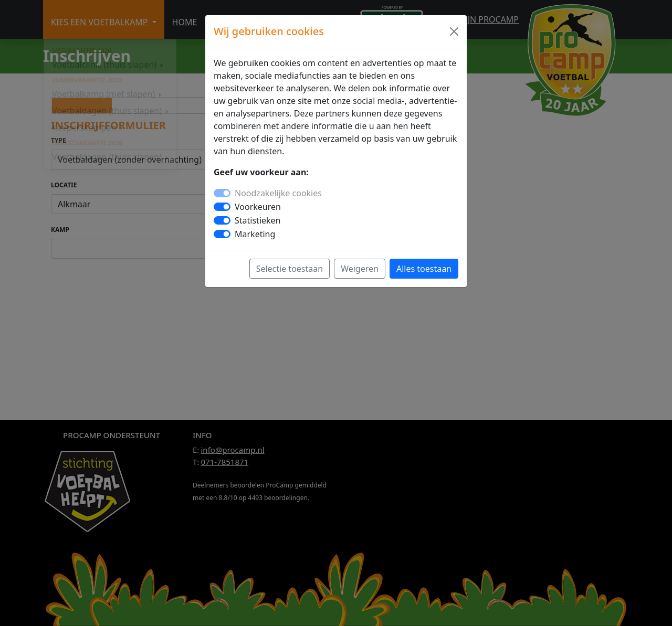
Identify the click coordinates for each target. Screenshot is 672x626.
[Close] (454, 31)
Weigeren (360, 269)
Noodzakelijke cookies (278, 193)
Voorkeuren (258, 207)
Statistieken (258, 220)
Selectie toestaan (290, 269)
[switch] (222, 207)
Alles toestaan (424, 269)
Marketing (255, 234)
